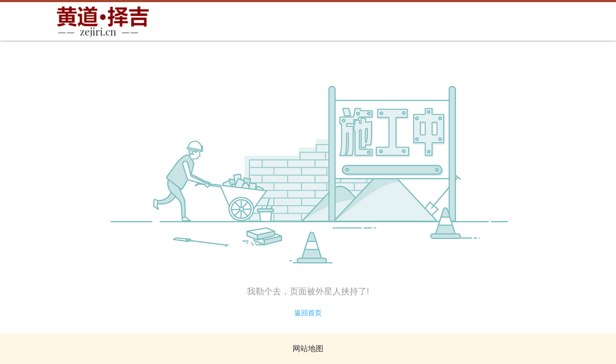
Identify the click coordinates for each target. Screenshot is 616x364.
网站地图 (308, 349)
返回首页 (308, 313)
